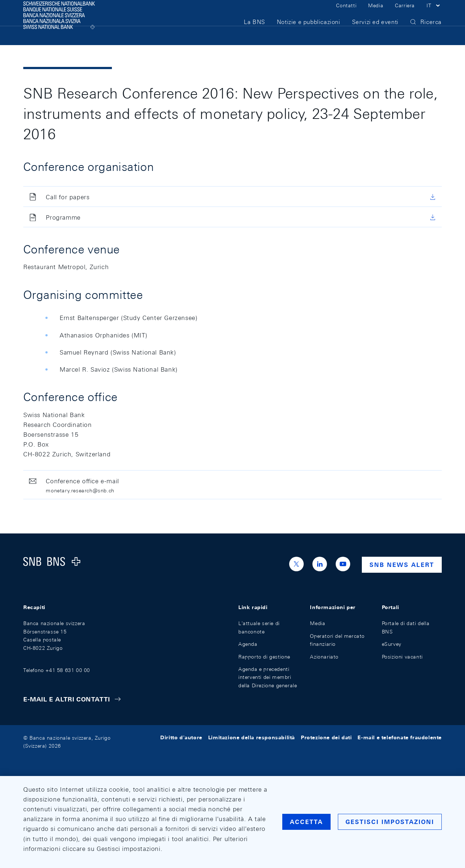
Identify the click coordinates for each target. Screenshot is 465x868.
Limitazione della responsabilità (252, 738)
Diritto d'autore (181, 738)
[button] (434, 14)
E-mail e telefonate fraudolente (400, 738)
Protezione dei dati (326, 738)
